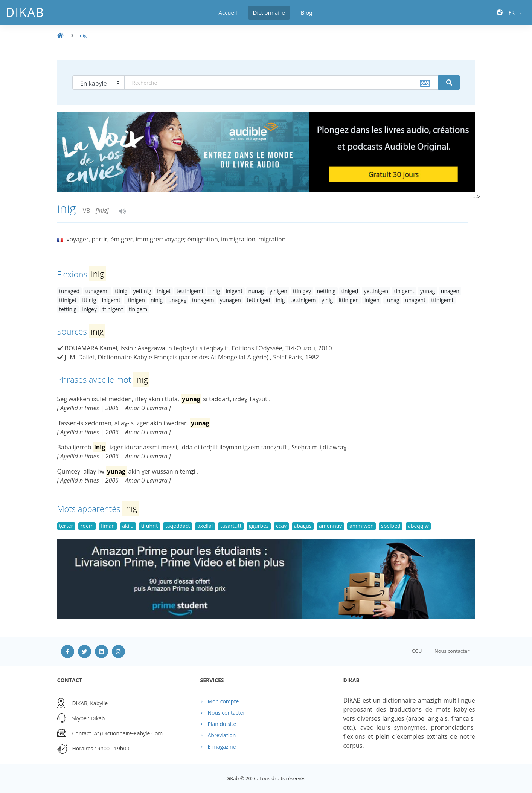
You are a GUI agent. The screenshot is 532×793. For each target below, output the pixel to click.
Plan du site (222, 724)
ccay (281, 526)
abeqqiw (418, 526)
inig (83, 35)
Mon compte (223, 701)
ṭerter (66, 526)
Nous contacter (452, 651)
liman (108, 526)
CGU (417, 651)
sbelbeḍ (391, 526)
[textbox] (281, 83)
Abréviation (222, 735)
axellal (205, 526)
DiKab (25, 12)
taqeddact (178, 526)
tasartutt (231, 526)
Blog (307, 12)
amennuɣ (330, 526)
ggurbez (259, 526)
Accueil (228, 12)
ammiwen (362, 526)
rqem (87, 526)
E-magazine (222, 746)
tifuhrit (150, 526)
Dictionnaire (269, 12)
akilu (128, 526)
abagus (303, 526)
